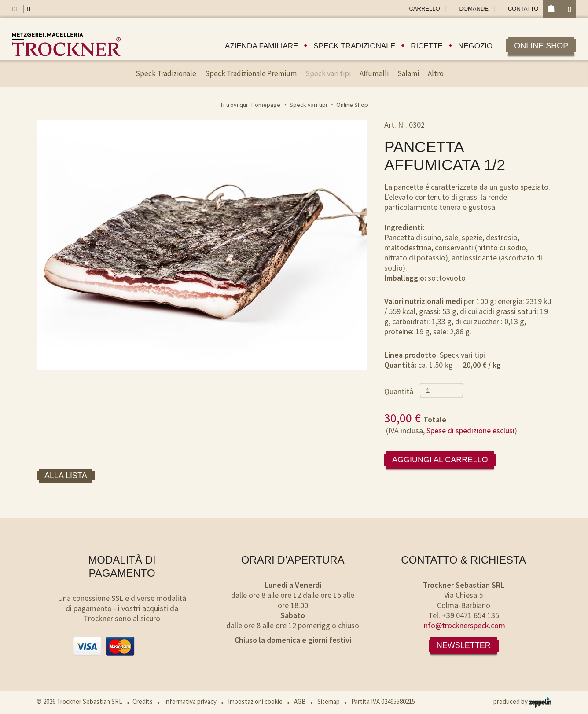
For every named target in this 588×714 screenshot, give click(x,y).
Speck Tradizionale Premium (251, 73)
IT (29, 9)
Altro (436, 73)
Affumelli (374, 73)
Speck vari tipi (328, 73)
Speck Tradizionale (166, 73)
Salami (408, 73)
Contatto (523, 9)
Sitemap (329, 701)
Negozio (475, 46)
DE (16, 9)
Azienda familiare (261, 46)
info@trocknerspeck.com (464, 625)
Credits (143, 701)
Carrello (424, 9)
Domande (474, 9)
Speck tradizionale (354, 46)
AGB (300, 701)
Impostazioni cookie (255, 701)
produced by (522, 701)
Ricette (427, 46)
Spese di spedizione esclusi (470, 430)
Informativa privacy (190, 701)
